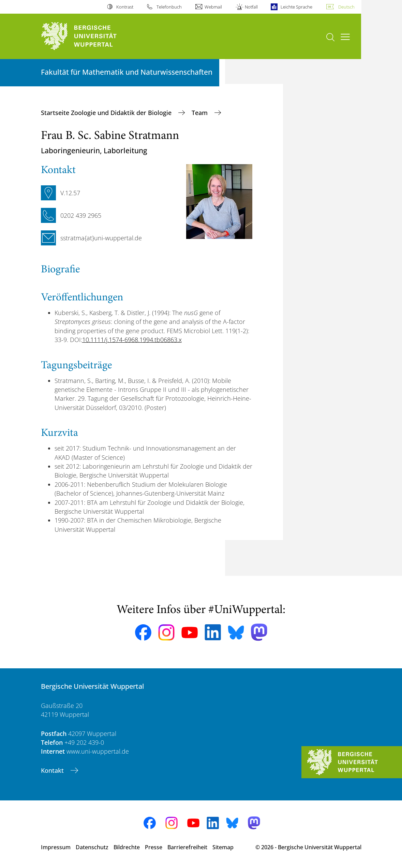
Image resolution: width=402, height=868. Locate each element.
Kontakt (53, 770)
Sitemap (223, 847)
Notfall (251, 7)
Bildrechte (127, 847)
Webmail (213, 7)
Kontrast (125, 7)
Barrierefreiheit (187, 847)
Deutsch (346, 7)
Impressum (56, 847)
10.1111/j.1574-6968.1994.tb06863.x (132, 340)
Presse (154, 847)
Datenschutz (92, 847)
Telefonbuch (169, 7)
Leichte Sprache (296, 7)
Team (200, 113)
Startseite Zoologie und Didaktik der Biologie (107, 113)
